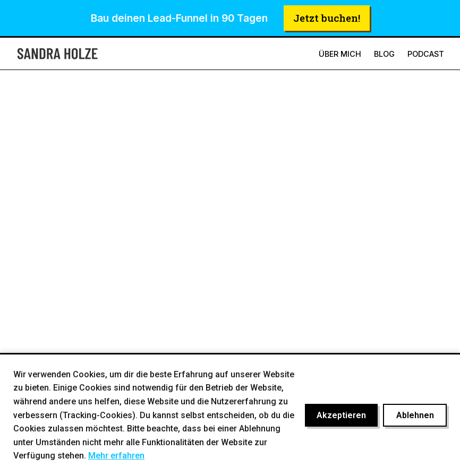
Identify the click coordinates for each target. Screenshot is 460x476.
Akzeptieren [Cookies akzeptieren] (341, 415)
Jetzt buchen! (327, 18)
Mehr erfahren (116, 456)
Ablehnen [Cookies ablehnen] (415, 415)
